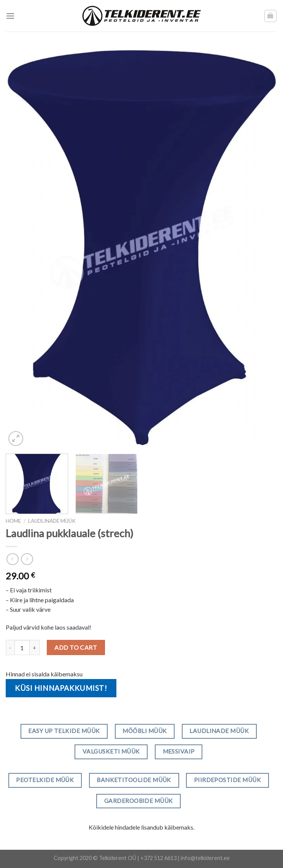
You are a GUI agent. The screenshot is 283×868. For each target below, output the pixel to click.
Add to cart (76, 647)
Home (13, 521)
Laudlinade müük (52, 521)
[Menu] (10, 16)
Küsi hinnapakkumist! (61, 688)
